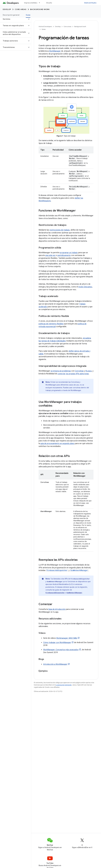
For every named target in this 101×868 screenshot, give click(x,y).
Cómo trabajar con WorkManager (57, 643)
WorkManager (55, 51)
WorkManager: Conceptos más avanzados (61, 650)
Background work (40, 9)
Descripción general (11, 15)
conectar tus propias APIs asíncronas (73, 374)
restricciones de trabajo (60, 230)
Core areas (21, 9)
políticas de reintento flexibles (51, 324)
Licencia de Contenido (64, 685)
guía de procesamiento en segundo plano (57, 444)
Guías (44, 29)
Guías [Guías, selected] (28, 15)
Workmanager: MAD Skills (67, 638)
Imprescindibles (31, 3)
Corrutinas (79, 371)
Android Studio (90, 3)
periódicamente (64, 255)
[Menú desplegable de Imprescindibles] (40, 3)
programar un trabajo (69, 253)
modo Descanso (85, 287)
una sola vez (50, 255)
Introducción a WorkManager (55, 664)
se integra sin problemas (61, 371)
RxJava (89, 371)
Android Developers (45, 27)
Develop (7, 9)
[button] (14, 19)
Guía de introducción (57, 609)
